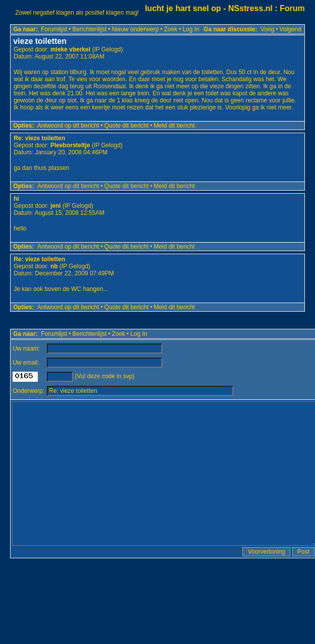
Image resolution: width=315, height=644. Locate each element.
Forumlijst (54, 29)
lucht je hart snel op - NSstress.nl (208, 8)
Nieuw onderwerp (135, 29)
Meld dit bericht (174, 126)
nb (54, 266)
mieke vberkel (70, 49)
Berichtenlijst (89, 29)
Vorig (267, 29)
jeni (56, 206)
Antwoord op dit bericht (68, 126)
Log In (191, 29)
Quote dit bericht (127, 126)
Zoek (171, 29)
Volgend (290, 29)
